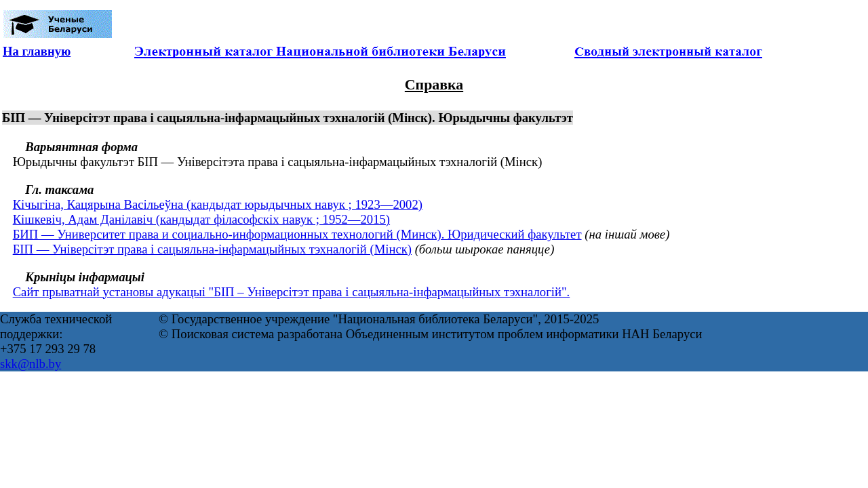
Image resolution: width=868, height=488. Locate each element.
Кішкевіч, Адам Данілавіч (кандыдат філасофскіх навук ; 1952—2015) (201, 219)
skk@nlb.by (31, 364)
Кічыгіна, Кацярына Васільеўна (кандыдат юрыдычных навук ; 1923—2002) (218, 204)
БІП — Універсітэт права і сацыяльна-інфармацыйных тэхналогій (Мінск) (212, 249)
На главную (37, 51)
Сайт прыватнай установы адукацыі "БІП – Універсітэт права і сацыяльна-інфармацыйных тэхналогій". (292, 292)
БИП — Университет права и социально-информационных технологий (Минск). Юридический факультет (297, 234)
